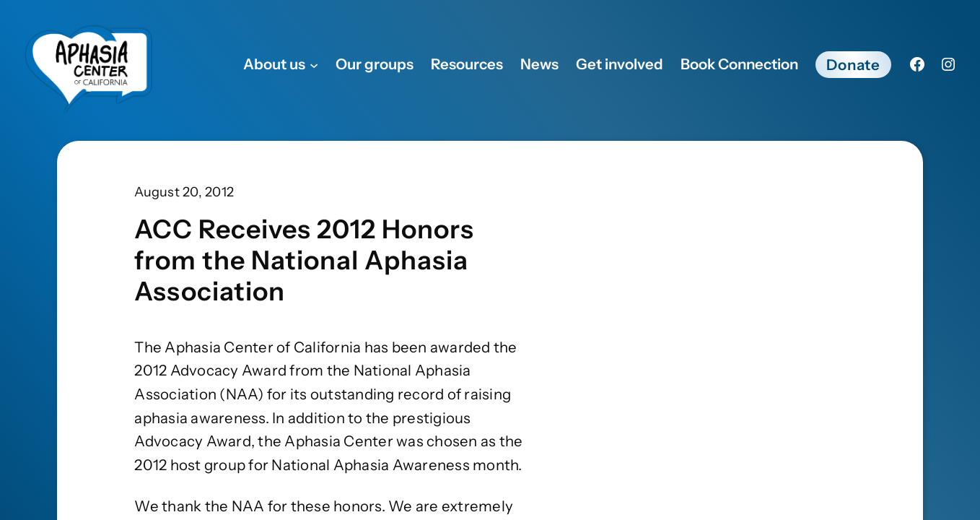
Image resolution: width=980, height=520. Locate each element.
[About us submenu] (314, 64)
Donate (853, 65)
